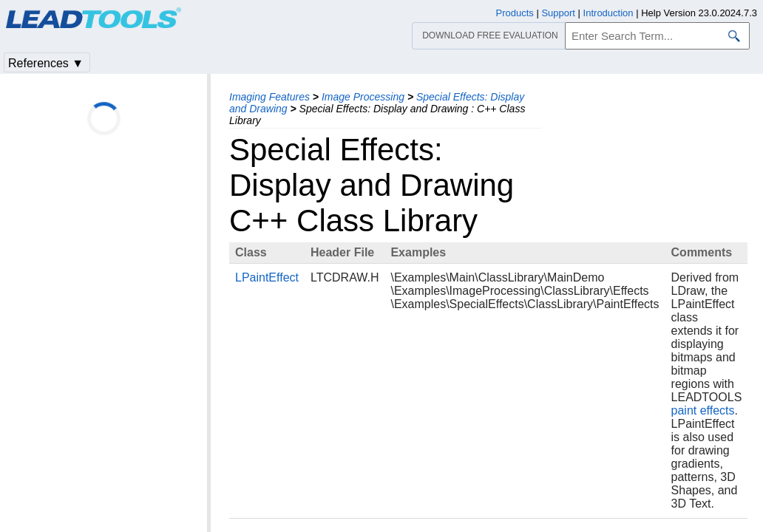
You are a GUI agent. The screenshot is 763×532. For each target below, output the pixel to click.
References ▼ (46, 63)
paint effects (703, 410)
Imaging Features (269, 97)
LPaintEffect (267, 277)
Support (558, 13)
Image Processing (363, 97)
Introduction (608, 13)
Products (515, 13)
